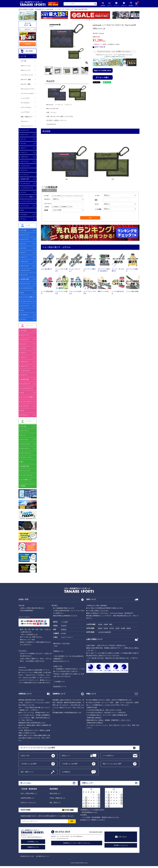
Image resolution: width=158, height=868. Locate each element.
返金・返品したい (55, 803)
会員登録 (28, 44)
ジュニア (81, 196)
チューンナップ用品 (27, 197)
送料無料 (64, 207)
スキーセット (25, 121)
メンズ (65, 196)
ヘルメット (24, 152)
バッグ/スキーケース (27, 188)
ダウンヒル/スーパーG (27, 89)
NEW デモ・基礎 (26, 80)
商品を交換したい (55, 793)
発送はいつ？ (66, 756)
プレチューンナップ (27, 126)
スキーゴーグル (25, 444)
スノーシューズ (25, 471)
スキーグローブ (25, 449)
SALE (71, 207)
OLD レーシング (26, 70)
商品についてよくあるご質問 (112, 764)
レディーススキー (26, 107)
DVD (22, 210)
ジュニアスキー (25, 112)
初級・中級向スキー (27, 117)
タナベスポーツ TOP (26, 9)
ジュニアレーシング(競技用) (27, 485)
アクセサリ (24, 215)
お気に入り (124, 4)
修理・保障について (27, 772)
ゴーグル (23, 144)
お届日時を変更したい (28, 798)
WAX (22, 293)
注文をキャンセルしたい (28, 803)
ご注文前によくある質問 (29, 764)
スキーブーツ (25, 135)
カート (137, 4)
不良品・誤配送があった (57, 798)
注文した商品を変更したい (29, 793)
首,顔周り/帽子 (25, 179)
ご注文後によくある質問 (70, 764)
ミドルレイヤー (25, 166)
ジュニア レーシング (27, 75)
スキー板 (23, 56)
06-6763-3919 (63, 832)
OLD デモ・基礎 (26, 84)
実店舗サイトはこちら (121, 845)
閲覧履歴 (131, 4)
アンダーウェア (25, 184)
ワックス (23, 192)
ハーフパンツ (25, 175)
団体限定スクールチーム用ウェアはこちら (77, 843)
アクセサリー (40, 9)
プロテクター (25, 157)
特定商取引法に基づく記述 (27, 856)
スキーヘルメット (26, 453)
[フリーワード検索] (68, 204)
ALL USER (57, 196)
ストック (23, 139)
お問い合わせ (123, 837)
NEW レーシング (26, 66)
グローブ (23, 148)
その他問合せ (66, 772)
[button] (42, 15)
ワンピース (24, 170)
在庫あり (57, 207)
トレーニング (25, 206)
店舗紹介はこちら (33, 847)
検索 (95, 4)
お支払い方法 (25, 756)
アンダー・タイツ (26, 457)
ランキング (116, 4)
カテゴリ (109, 4)
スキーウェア (25, 161)
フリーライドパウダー (27, 94)
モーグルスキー (25, 103)
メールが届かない (108, 756)
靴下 (22, 462)
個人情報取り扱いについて (43, 856)
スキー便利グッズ (26, 480)
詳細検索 (103, 4)
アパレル (23, 219)
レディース (72, 196)
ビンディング (25, 130)
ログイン (28, 29)
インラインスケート (27, 201)
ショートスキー (25, 98)
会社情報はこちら (33, 842)
